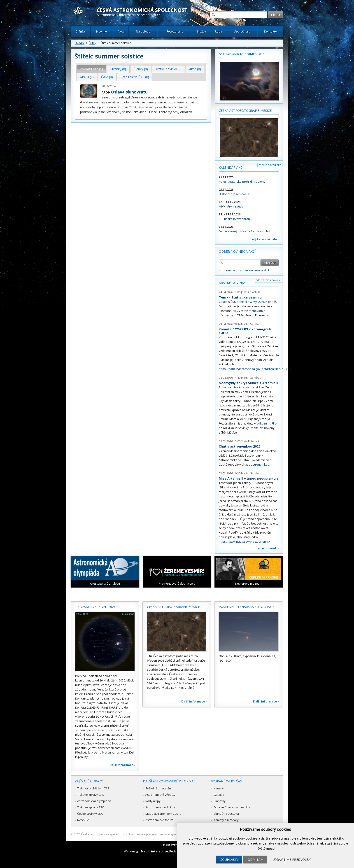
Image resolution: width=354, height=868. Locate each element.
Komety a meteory (226, 820)
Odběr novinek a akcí (237, 251)
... (193, 112)
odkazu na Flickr (268, 423)
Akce (121, 31)
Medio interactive (154, 851)
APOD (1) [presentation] (87, 77)
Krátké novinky (232, 283)
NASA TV (83, 820)
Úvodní (80, 43)
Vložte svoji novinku (269, 280)
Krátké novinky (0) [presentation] (168, 69)
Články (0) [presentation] (141, 69)
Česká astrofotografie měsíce (245, 111)
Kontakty (270, 31)
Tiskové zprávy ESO (91, 807)
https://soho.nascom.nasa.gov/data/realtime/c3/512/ (255, 369)
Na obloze (143, 31)
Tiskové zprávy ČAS (91, 795)
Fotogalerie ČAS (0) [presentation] (135, 77)
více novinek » (269, 548)
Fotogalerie (175, 31)
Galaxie (219, 795)
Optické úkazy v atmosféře (232, 807)
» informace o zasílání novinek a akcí (244, 270)
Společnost (242, 31)
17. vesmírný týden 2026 (95, 607)
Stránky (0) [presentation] (118, 69)
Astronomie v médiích (160, 807)
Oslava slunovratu (129, 92)
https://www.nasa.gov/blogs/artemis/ (244, 541)
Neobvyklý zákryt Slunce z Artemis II (248, 383)
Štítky (93, 43)
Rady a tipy (153, 801)
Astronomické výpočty (160, 795)
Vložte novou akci (270, 165)
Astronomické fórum (159, 820)
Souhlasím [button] (229, 860)
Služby (201, 31)
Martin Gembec (251, 324)
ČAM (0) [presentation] (107, 77)
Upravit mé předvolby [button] (292, 860)
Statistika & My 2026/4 (252, 302)
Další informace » (123, 765)
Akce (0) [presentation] (195, 69)
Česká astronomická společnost (103, 834)
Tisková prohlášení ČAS (93, 788)
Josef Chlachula (251, 292)
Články (80, 31)
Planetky (220, 801)
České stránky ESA (90, 814)
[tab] (92, 69)
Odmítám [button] (256, 860)
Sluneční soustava (226, 814)
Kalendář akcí (231, 167)
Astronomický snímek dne (242, 54)
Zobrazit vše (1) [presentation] (91, 69)
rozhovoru (256, 311)
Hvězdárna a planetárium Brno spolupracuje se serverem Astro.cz (173, 834)
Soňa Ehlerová (250, 441)
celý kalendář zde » (265, 239)
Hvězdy (219, 788)
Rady (219, 31)
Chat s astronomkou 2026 (240, 446)
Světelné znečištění (158, 788)
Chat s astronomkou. (256, 464)
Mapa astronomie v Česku (163, 814)
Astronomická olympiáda (94, 801)
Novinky (102, 31)
